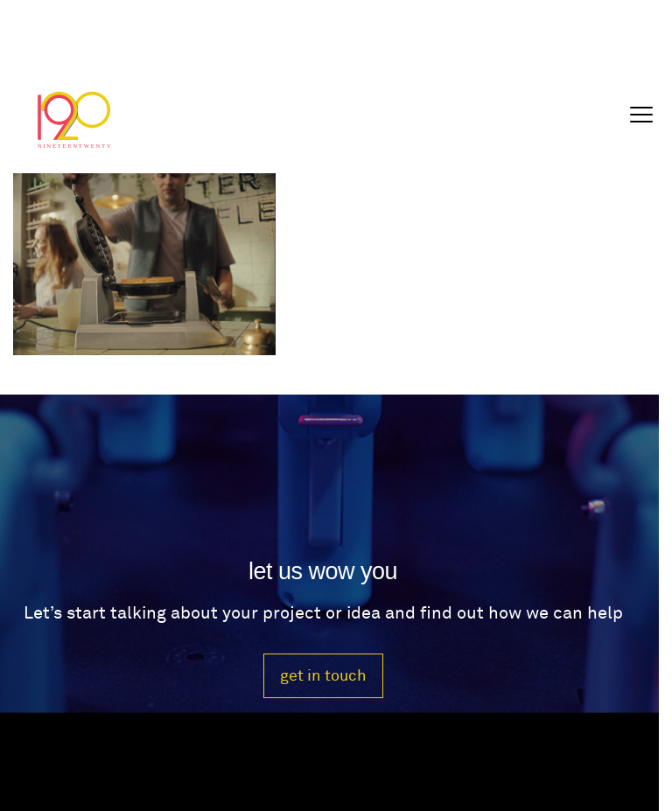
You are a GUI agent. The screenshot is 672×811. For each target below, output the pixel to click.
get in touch (323, 676)
